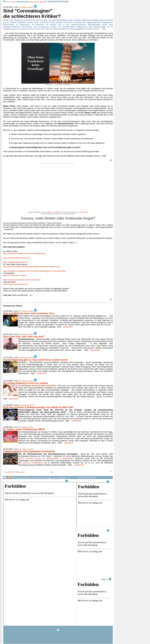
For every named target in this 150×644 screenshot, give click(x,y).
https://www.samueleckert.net (15, 284)
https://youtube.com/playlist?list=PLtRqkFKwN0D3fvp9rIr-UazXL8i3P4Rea (34, 271)
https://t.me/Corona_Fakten (15, 275)
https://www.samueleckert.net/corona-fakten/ (22, 280)
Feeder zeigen (20, 472)
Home (12, 472)
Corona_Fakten (83, 212)
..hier (18, 295)
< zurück (13, 2)
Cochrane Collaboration (32, 463)
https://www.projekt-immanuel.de (17, 258)
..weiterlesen (67, 327)
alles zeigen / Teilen (38, 2)
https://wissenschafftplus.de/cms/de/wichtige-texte (24, 253)
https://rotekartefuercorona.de (16, 262)
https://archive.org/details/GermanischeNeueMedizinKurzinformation (32, 267)
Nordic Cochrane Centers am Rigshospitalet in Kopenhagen (46, 458)
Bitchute (50, 212)
